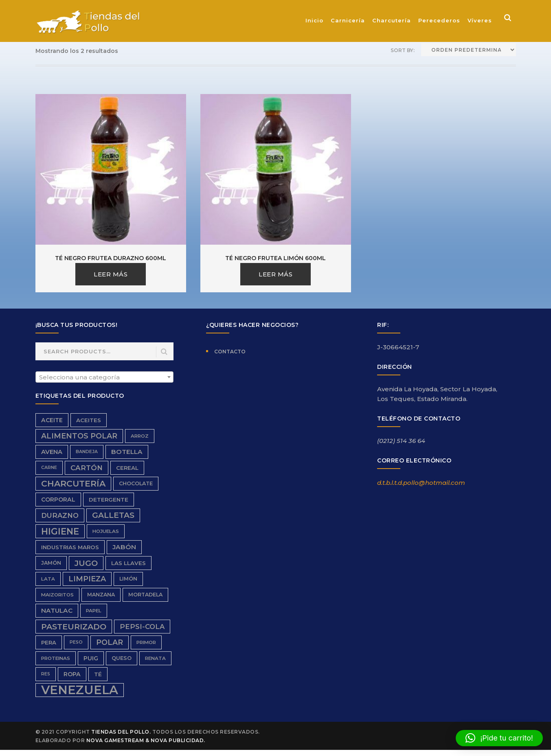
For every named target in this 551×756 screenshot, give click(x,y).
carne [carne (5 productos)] (49, 468)
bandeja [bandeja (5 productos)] (87, 452)
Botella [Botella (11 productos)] (127, 452)
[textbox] (105, 377)
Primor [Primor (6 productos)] (146, 642)
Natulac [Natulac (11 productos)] (57, 610)
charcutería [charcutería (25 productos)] (73, 483)
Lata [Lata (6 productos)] (48, 579)
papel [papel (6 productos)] (94, 611)
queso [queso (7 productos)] (122, 658)
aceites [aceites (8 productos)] (89, 420)
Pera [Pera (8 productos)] (49, 642)
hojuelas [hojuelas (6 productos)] (106, 531)
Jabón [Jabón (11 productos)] (124, 547)
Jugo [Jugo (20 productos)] (86, 563)
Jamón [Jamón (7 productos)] (51, 563)
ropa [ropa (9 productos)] (72, 674)
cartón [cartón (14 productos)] (87, 468)
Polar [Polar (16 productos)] (110, 642)
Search (164, 352)
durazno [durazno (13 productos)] (60, 515)
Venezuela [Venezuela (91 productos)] (80, 690)
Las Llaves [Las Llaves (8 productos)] (128, 563)
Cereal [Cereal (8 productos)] (127, 468)
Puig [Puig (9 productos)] (91, 658)
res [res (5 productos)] (46, 674)
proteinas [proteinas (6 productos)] (56, 658)
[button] (499, 738)
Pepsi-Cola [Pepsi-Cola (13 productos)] (142, 627)
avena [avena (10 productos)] (52, 452)
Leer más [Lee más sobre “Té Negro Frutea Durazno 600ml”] (111, 274)
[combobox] (105, 377)
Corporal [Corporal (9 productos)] (58, 500)
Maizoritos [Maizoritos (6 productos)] (57, 595)
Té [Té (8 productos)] (98, 674)
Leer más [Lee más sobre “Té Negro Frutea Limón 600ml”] (275, 274)
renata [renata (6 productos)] (155, 658)
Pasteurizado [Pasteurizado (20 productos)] (74, 627)
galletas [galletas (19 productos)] (113, 515)
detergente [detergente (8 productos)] (109, 500)
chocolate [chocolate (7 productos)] (136, 483)
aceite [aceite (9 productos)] (52, 420)
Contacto (230, 352)
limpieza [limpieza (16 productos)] (87, 579)
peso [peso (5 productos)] (76, 642)
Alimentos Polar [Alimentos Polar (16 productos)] (79, 436)
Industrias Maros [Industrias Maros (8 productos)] (70, 547)
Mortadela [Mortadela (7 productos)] (145, 595)
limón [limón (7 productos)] (128, 579)
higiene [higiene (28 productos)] (60, 531)
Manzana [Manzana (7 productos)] (101, 595)
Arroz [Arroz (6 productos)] (140, 436)
